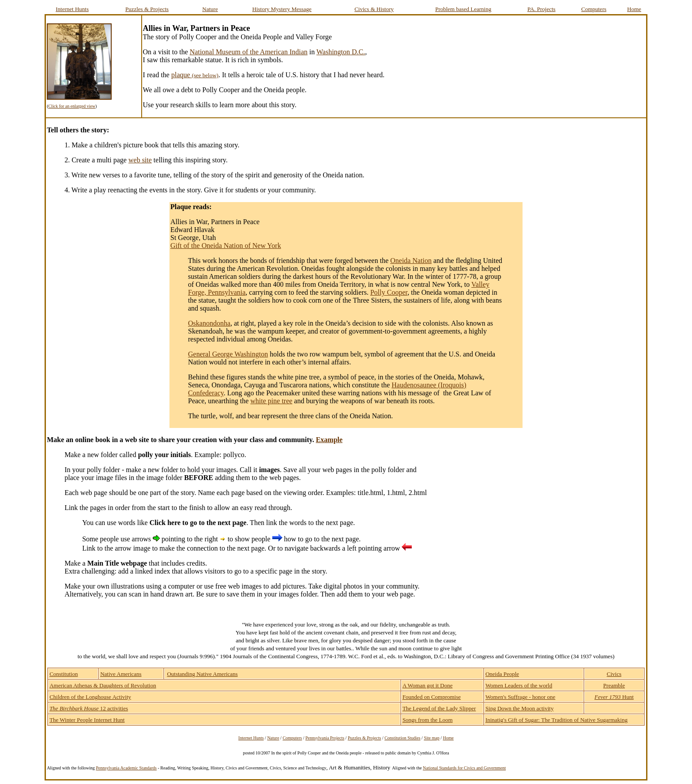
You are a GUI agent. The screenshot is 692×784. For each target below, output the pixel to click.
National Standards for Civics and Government (464, 768)
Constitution (64, 674)
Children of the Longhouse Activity (90, 697)
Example (329, 440)
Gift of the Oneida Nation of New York (226, 246)
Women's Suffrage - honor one (520, 697)
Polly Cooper (389, 292)
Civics (614, 674)
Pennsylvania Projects (325, 738)
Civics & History (374, 9)
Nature (210, 9)
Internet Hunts (72, 9)
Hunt (614, 697)
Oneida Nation (411, 261)
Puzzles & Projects (147, 9)
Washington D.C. (341, 52)
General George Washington (228, 354)
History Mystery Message (282, 9)
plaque (195, 75)
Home (634, 9)
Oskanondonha (209, 323)
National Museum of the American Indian (249, 52)
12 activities (113, 708)
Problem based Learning (463, 9)
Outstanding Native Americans (202, 674)
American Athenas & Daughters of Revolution (103, 685)
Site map (431, 738)
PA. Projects (542, 9)
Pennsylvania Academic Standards (126, 768)
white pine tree (271, 401)
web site (140, 160)
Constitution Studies (402, 738)
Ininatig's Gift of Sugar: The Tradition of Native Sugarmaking (557, 720)
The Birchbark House (74, 708)
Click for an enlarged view (71, 106)
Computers (594, 9)
